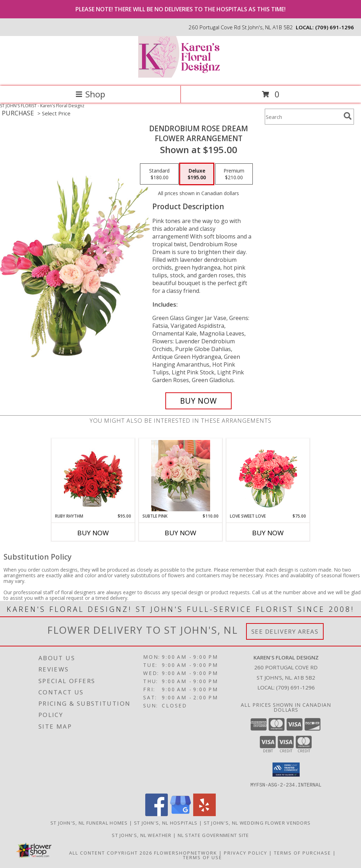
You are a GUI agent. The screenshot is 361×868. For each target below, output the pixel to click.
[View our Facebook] (157, 814)
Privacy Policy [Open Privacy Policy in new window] (246, 852)
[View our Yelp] (204, 814)
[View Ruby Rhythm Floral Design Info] (93, 476)
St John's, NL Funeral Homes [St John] (89, 822)
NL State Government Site (213, 835)
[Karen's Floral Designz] (180, 76)
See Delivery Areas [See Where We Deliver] (285, 631)
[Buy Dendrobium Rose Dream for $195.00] (198, 401)
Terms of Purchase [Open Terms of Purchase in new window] (302, 852)
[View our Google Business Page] (180, 814)
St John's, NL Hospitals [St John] (166, 822)
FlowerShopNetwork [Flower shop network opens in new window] (186, 852)
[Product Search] (303, 117)
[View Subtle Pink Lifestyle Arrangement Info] (181, 476)
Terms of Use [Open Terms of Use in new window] (203, 857)
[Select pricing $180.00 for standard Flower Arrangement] (159, 174)
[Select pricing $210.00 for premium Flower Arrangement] (234, 174)
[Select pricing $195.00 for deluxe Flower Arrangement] (197, 174)
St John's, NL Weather (142, 835)
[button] (286, 770)
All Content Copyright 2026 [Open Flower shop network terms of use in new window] (111, 852)
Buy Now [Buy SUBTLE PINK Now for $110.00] (180, 533)
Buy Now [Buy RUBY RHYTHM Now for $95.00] (93, 533)
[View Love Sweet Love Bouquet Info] (268, 476)
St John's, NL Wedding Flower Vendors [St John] (257, 822)
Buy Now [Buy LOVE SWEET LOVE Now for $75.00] (268, 533)
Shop (90, 94)
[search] (348, 116)
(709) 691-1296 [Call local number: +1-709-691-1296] (335, 27)
